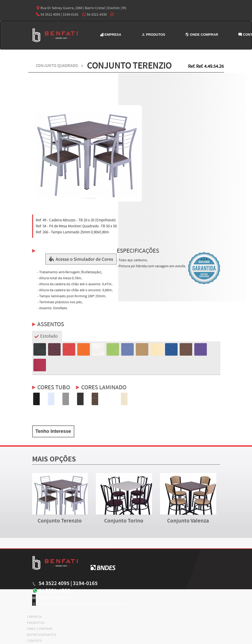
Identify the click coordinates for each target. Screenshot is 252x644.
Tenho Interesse (53, 431)
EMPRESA (111, 35)
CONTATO (34, 641)
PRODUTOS (153, 35)
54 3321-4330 (95, 15)
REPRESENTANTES (42, 635)
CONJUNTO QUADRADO (57, 66)
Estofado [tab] (49, 336)
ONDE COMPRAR (202, 35)
